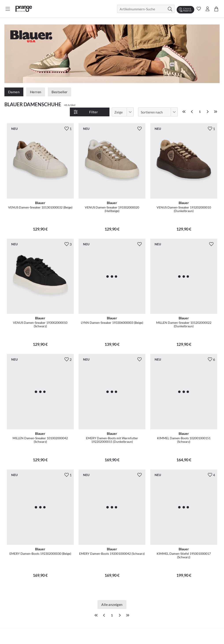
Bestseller (59, 92)
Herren (36, 92)
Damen (14, 92)
